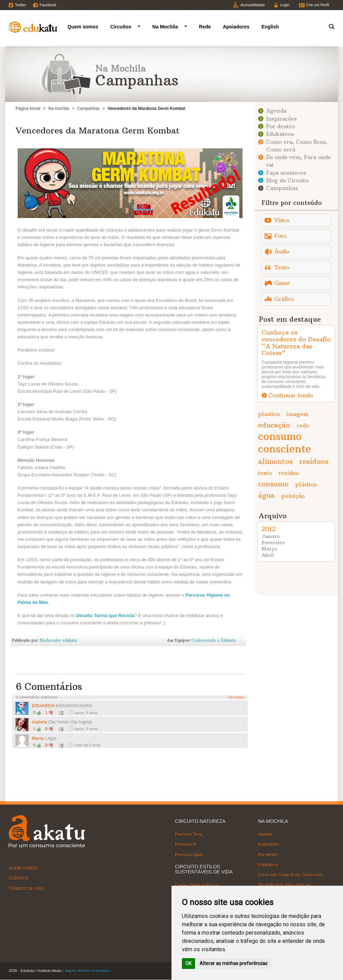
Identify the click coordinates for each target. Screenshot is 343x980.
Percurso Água (189, 855)
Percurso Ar (186, 844)
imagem (297, 414)
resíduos (314, 461)
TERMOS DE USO (26, 888)
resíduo (289, 473)
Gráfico (284, 299)
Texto (282, 267)
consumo (273, 484)
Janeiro (271, 536)
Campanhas (89, 109)
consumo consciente (285, 443)
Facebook (48, 5)
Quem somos (83, 27)
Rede (205, 27)
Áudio (282, 251)
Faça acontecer (286, 173)
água (266, 495)
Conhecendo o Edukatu (213, 640)
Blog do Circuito (287, 180)
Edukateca (280, 134)
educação (274, 425)
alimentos (275, 461)
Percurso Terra (188, 834)
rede (303, 425)
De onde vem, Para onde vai (284, 885)
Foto (280, 236)
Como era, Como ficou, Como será (290, 875)
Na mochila (59, 109)
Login (285, 5)
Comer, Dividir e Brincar (197, 885)
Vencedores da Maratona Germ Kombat (98, 130)
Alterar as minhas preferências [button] (234, 963)
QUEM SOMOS (23, 868)
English (270, 27)
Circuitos (121, 27)
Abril (268, 555)
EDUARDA (43, 706)
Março (269, 549)
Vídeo (282, 220)
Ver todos (236, 697)
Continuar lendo (291, 395)
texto (265, 473)
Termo (327, 25)
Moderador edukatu (58, 640)
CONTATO (19, 878)
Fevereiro (273, 543)
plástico (306, 484)
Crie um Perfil (318, 5)
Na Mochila (165, 27)
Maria (38, 738)
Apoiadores (236, 27)
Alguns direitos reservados (87, 971)
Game (282, 283)
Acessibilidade (253, 5)
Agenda (276, 111)
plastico (269, 414)
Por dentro (280, 126)
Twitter (20, 5)
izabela (39, 722)
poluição (293, 496)
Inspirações (282, 119)
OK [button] (188, 963)
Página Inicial (28, 109)
